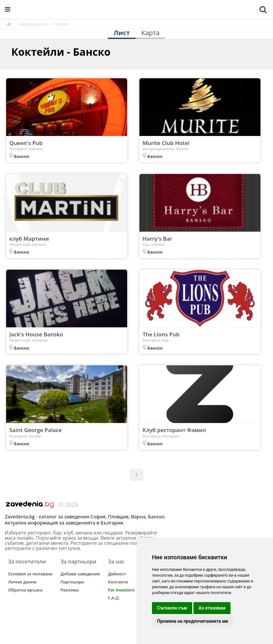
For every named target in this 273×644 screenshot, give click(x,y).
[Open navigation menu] (8, 10)
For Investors (121, 590)
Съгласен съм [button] (172, 608)
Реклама (70, 590)
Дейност (117, 574)
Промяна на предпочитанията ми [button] (193, 621)
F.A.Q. (114, 598)
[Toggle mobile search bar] (263, 10)
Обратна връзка (25, 590)
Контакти (118, 582)
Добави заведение (80, 574)
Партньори (72, 582)
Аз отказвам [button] (212, 608)
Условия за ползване (30, 574)
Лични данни (22, 582)
